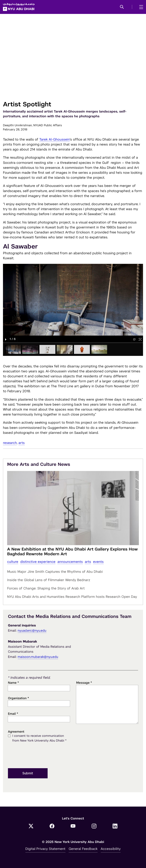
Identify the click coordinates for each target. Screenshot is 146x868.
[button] (122, 7)
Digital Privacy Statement (45, 849)
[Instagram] (94, 826)
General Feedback (83, 849)
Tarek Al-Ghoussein (54, 139)
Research (10, 443)
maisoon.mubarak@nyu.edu (38, 657)
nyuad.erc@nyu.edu (32, 631)
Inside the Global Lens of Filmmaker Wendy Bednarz (49, 580)
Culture (13, 562)
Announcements (70, 562)
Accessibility (111, 849)
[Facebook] (52, 826)
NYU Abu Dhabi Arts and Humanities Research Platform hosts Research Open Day (72, 597)
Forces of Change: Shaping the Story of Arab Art (46, 588)
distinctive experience (38, 562)
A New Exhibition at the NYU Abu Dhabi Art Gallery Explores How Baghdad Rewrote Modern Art (72, 551)
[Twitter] (31, 826)
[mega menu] (140, 7)
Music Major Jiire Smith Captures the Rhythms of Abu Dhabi (55, 572)
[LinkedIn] (115, 826)
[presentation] (38, 756)
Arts (22, 443)
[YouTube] (73, 826)
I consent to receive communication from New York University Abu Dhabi (39, 739)
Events (98, 562)
